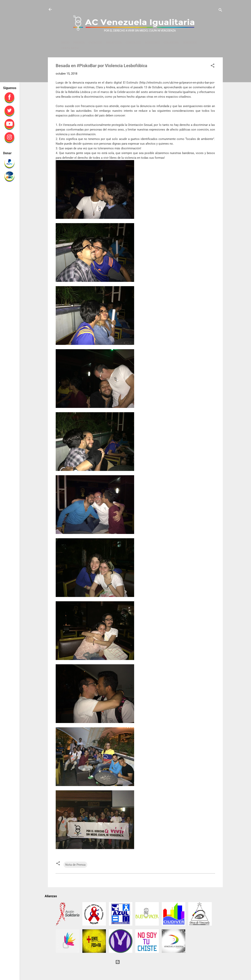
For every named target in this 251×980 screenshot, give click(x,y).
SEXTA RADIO (70, 48)
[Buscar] (220, 11)
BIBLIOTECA (114, 43)
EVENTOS (95, 43)
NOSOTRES (152, 43)
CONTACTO (133, 43)
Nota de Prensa (75, 865)
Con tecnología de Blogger (135, 962)
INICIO (65, 43)
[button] (213, 66)
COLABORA (171, 43)
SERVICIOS (190, 43)
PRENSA (79, 43)
